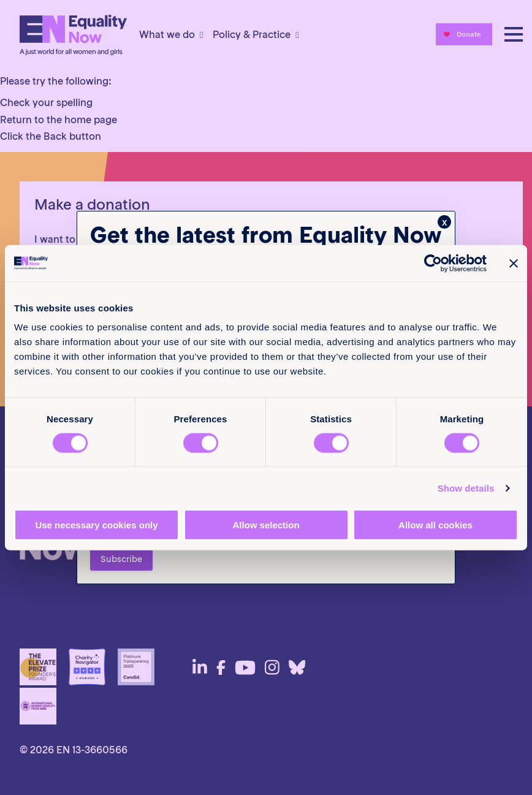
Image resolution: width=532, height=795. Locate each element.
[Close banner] (514, 263)
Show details (466, 488)
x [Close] (445, 222)
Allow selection (266, 525)
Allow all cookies (435, 525)
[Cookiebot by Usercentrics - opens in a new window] (433, 263)
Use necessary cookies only (96, 525)
